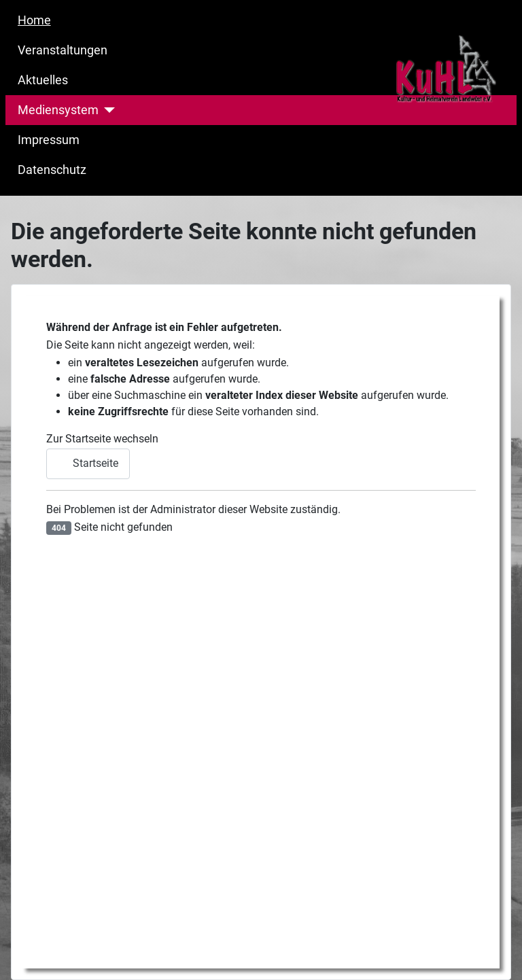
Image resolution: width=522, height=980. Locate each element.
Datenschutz (52, 170)
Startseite (88, 463)
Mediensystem (58, 110)
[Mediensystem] (107, 110)
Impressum (49, 140)
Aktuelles (43, 80)
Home (34, 20)
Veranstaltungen (63, 50)
